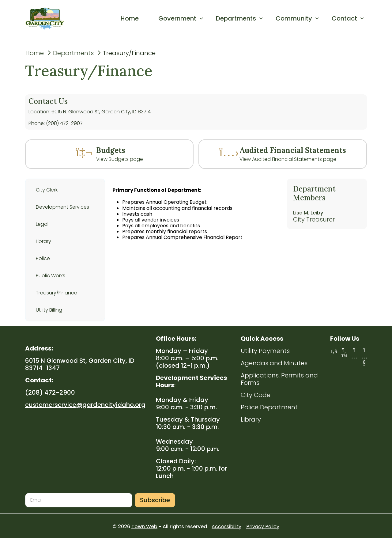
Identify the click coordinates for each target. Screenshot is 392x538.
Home (35, 53)
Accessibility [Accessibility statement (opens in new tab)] (226, 527)
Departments (73, 53)
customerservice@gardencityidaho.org (85, 405)
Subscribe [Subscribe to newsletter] (155, 500)
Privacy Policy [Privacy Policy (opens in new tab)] (263, 527)
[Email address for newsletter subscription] (79, 500)
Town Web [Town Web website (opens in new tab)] (144, 527)
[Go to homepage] (47, 18)
